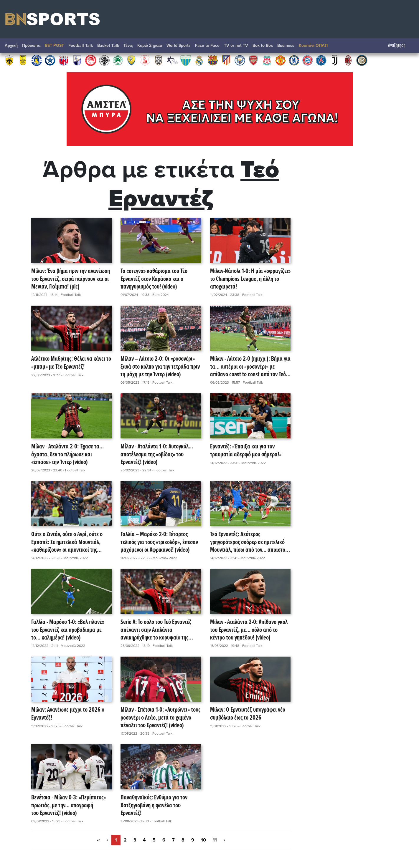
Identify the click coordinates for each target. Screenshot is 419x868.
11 (215, 840)
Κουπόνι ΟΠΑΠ (313, 45)
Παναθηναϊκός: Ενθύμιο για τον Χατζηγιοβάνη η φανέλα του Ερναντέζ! (154, 806)
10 (203, 840)
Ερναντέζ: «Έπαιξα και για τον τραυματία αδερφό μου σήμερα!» (246, 451)
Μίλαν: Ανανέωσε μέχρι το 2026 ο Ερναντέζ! (68, 714)
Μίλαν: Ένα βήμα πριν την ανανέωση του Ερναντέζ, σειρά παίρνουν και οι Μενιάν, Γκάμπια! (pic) (71, 279)
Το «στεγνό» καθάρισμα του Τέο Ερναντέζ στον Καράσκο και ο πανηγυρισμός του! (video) (154, 279)
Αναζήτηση (400, 45)
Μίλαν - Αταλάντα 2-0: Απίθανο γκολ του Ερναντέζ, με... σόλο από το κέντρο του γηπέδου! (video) (249, 630)
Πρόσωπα (31, 45)
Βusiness (286, 45)
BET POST (54, 45)
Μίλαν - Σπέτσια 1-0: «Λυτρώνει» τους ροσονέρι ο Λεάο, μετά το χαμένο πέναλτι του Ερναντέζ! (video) (160, 718)
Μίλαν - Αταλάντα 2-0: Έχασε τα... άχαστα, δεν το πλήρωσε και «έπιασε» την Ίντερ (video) (67, 455)
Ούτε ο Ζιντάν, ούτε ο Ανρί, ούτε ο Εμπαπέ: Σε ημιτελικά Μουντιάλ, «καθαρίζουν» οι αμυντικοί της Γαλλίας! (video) (67, 542)
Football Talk (81, 45)
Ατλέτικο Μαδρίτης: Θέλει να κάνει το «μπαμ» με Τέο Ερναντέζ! (71, 363)
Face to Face (207, 45)
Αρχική (11, 45)
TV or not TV (236, 45)
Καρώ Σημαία (150, 45)
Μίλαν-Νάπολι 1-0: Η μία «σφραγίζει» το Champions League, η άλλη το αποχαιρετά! (250, 279)
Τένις (128, 45)
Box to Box (263, 45)
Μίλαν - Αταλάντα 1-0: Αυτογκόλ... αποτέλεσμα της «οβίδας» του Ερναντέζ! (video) (157, 455)
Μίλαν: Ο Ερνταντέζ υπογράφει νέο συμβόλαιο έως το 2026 (248, 714)
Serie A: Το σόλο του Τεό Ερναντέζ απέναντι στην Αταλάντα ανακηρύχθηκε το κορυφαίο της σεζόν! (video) (156, 630)
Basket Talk (108, 45)
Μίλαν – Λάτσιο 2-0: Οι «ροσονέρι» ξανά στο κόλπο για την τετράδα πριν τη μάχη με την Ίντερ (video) (160, 367)
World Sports (179, 45)
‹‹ (98, 840)
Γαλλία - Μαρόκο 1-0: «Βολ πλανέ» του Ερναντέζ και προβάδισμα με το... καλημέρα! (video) (68, 630)
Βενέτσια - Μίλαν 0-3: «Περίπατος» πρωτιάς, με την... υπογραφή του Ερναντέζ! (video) (69, 806)
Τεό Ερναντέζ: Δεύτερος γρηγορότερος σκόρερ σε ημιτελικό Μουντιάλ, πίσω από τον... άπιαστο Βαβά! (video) (248, 542)
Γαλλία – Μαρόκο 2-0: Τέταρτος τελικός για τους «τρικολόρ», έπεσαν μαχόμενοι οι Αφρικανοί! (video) (159, 542)
